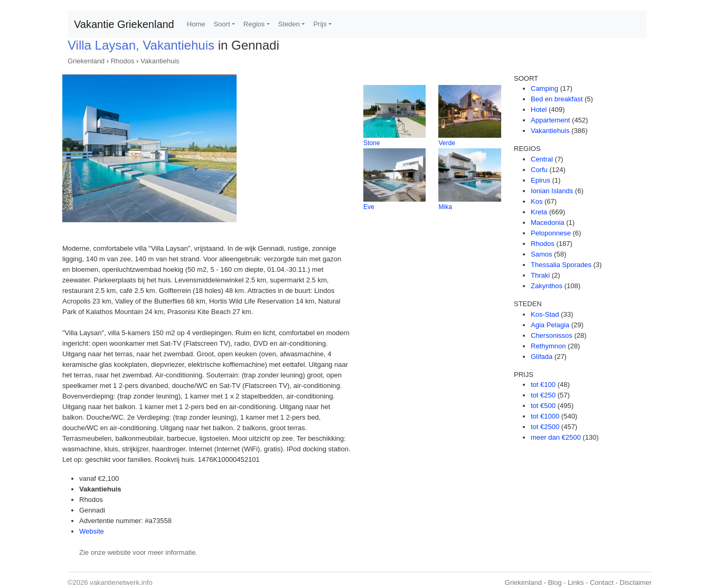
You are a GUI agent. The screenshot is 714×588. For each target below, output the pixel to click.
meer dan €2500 (556, 437)
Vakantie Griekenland (124, 24)
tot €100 (543, 385)
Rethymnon (548, 346)
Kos (537, 201)
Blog (555, 582)
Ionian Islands (552, 191)
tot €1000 (545, 416)
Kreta (539, 212)
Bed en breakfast (557, 99)
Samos (541, 254)
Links (576, 582)
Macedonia (548, 222)
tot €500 (543, 406)
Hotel (539, 110)
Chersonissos (552, 335)
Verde (447, 143)
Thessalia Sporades (561, 265)
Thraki (540, 275)
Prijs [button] (320, 24)
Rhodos (123, 61)
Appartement (550, 120)
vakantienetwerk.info (121, 582)
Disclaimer (636, 582)
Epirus (541, 180)
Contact (602, 582)
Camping (544, 88)
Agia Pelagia (550, 325)
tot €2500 (545, 427)
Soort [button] (222, 24)
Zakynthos (547, 286)
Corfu (539, 170)
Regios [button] (254, 24)
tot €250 (543, 395)
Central (542, 159)
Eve (369, 207)
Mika (445, 207)
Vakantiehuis (160, 61)
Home (196, 24)
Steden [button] (289, 24)
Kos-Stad (545, 314)
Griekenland (86, 61)
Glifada (542, 357)
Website (92, 531)
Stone (372, 143)
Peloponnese (551, 233)
